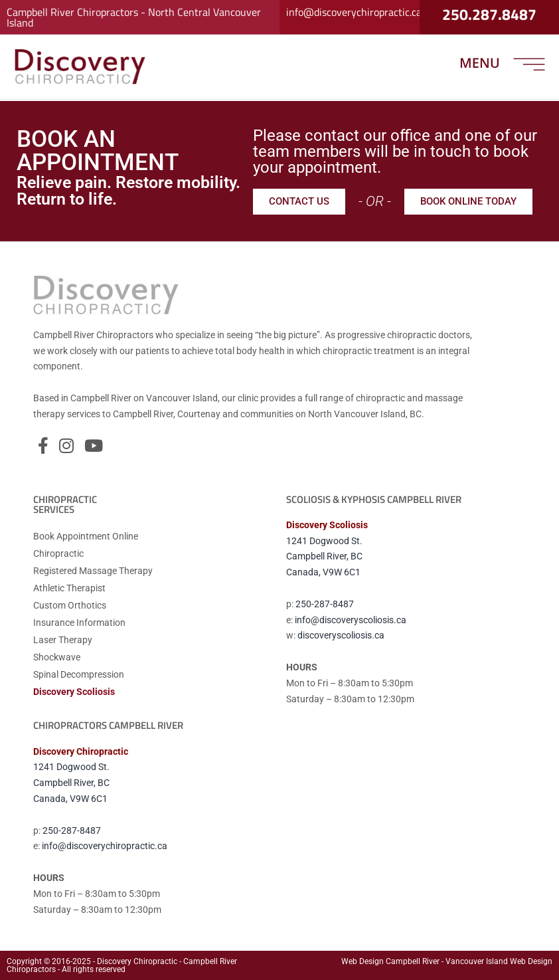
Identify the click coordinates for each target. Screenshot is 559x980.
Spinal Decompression (79, 674)
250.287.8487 (489, 12)
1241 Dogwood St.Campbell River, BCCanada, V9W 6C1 (324, 557)
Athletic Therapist (69, 588)
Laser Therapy (63, 640)
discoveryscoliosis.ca (341, 635)
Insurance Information (79, 623)
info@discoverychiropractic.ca (354, 9)
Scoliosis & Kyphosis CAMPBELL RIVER (374, 499)
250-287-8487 (325, 604)
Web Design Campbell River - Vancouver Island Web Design (447, 961)
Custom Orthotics (70, 605)
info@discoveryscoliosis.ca (351, 620)
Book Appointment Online (86, 536)
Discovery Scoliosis (74, 692)
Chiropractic (58, 553)
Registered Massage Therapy (93, 571)
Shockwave (57, 657)
